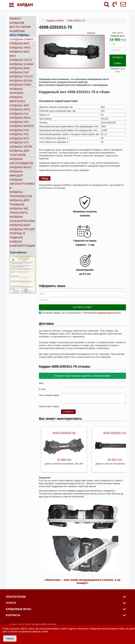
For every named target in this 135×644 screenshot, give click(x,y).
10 (75, 402)
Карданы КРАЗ (20, 110)
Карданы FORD (20, 85)
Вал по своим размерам (20, 29)
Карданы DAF (19, 72)
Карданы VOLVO (21, 76)
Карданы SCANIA (22, 64)
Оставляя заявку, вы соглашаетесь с (81, 309)
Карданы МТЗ (19, 138)
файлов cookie (40, 632)
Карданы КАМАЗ (22, 39)
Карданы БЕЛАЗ (21, 81)
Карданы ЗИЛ (19, 105)
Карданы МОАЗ (20, 167)
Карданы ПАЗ (19, 130)
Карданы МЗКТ (20, 225)
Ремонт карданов (17, 21)
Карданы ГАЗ (19, 114)
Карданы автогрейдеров (21, 161)
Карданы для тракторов (19, 153)
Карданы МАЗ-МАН (20, 54)
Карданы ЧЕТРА (21, 147)
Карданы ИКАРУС (22, 126)
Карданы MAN (20, 68)
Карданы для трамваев (19, 202)
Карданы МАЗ (19, 43)
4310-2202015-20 (64, 429)
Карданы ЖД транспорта (19, 211)
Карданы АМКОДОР (16, 174)
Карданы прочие (22, 229)
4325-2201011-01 (115, 429)
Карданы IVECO (21, 60)
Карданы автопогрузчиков (22, 184)
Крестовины (19, 35)
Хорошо (10, 638)
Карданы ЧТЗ (19, 143)
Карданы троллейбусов (21, 194)
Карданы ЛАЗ (19, 134)
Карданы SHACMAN (16, 91)
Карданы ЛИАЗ (20, 118)
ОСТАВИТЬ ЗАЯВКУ (118, 57)
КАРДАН (25, 5)
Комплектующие (22, 246)
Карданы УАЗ (19, 122)
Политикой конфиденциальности (102, 309)
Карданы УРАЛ (20, 48)
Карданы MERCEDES (17, 99)
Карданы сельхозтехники (22, 219)
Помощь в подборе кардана (17, 237)
